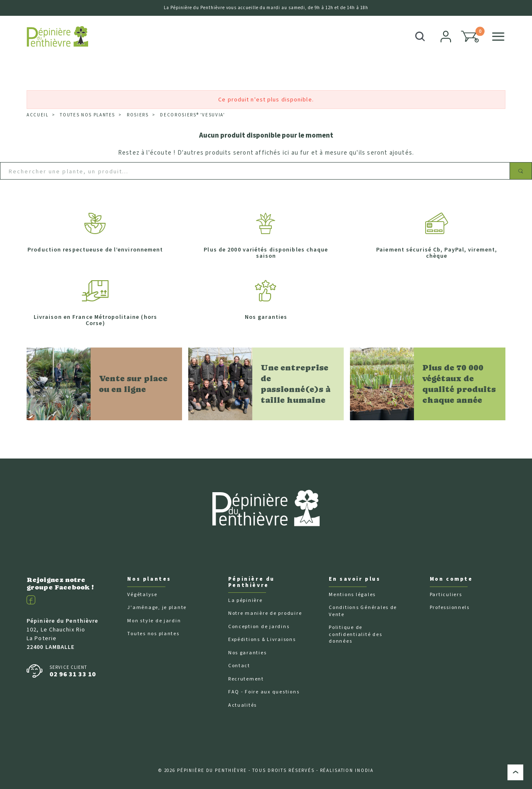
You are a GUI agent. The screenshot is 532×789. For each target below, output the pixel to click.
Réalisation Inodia (347, 771)
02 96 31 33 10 (73, 674)
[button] (470, 37)
